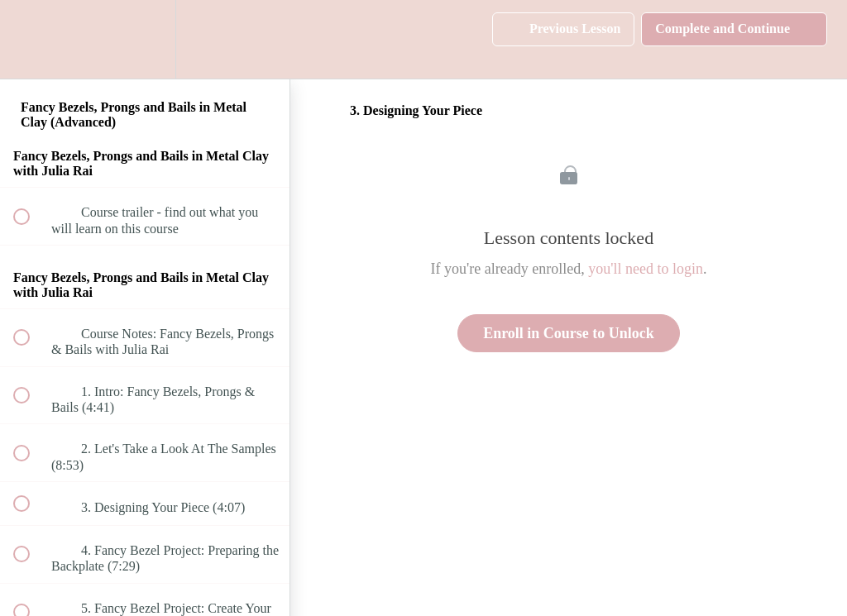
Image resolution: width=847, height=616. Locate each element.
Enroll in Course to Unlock (569, 333)
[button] (31, 39)
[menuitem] (145, 39)
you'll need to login (646, 269)
